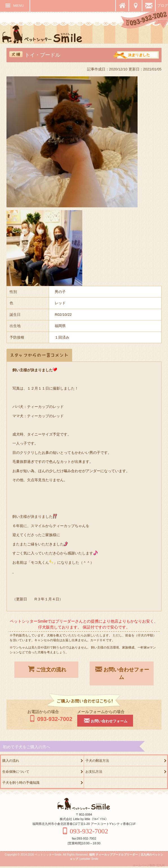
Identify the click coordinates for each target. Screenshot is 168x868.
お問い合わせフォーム (122, 673)
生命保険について (16, 772)
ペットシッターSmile (48, 855)
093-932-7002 (50, 719)
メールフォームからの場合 (101, 712)
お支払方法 (94, 772)
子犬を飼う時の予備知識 (21, 783)
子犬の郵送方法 (97, 761)
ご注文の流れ (47, 669)
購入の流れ (11, 761)
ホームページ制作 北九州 (149, 865)
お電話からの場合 (43, 712)
